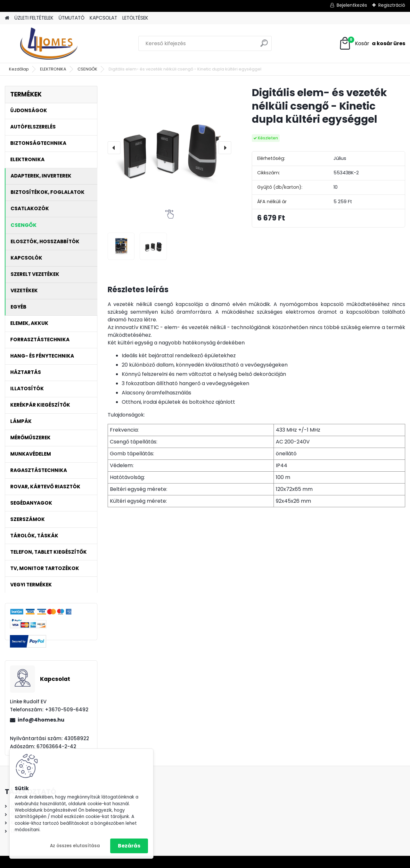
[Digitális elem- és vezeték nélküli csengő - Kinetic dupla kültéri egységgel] (169, 148)
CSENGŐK (87, 69)
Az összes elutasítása (75, 846)
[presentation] (114, 148)
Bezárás (129, 846)
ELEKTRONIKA (53, 69)
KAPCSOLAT (103, 18)
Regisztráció (392, 5)
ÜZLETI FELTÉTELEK (34, 18)
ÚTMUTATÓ (72, 18)
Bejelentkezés (352, 5)
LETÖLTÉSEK (135, 18)
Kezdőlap (19, 69)
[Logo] (49, 44)
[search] (264, 46)
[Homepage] (7, 18)
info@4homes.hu (41, 720)
